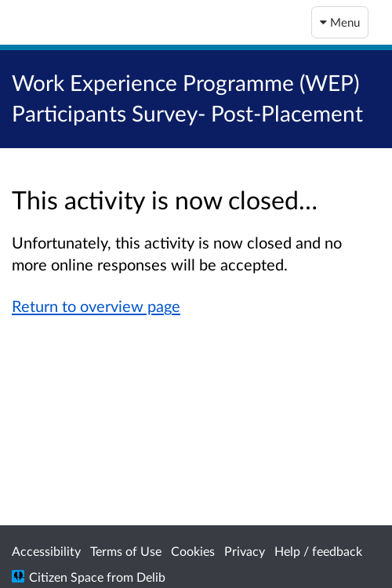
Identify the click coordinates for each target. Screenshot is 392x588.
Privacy (245, 551)
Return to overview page (96, 306)
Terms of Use (126, 551)
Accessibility (46, 551)
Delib (151, 577)
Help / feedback (318, 551)
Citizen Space (66, 577)
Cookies (193, 551)
